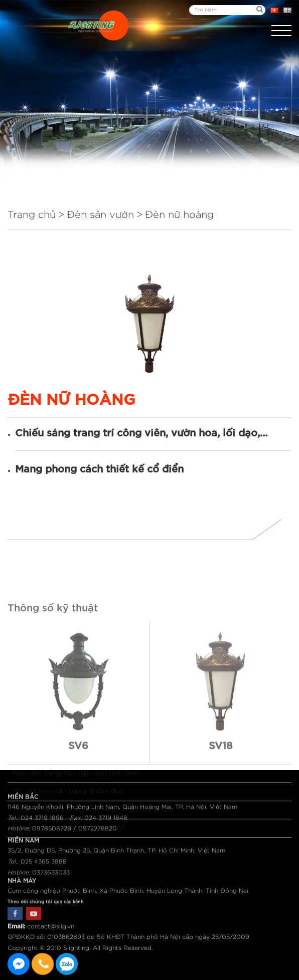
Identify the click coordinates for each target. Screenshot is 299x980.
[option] (149, 324)
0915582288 (67, 964)
